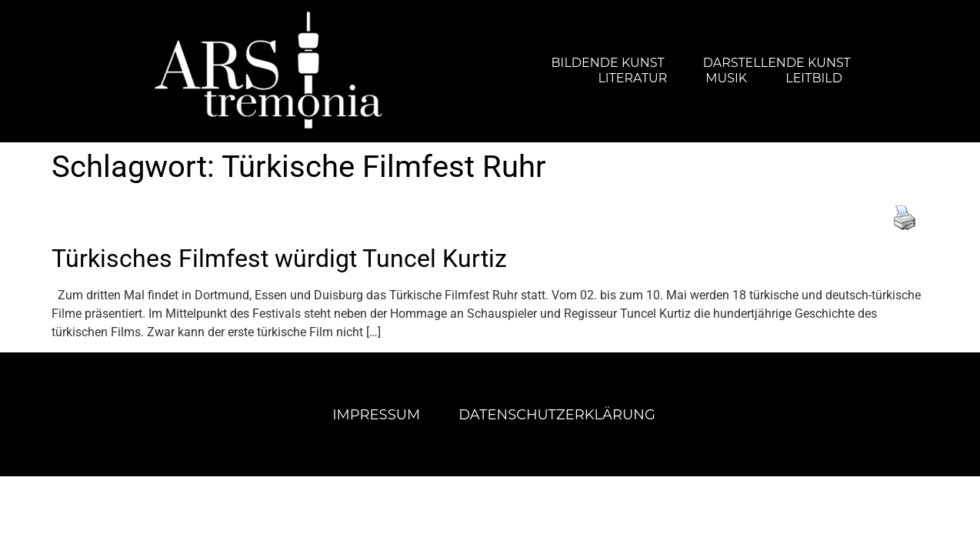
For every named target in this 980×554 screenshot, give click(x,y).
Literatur (632, 78)
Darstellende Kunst (777, 63)
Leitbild (814, 78)
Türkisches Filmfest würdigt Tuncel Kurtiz (279, 259)
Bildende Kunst (608, 63)
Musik (726, 78)
